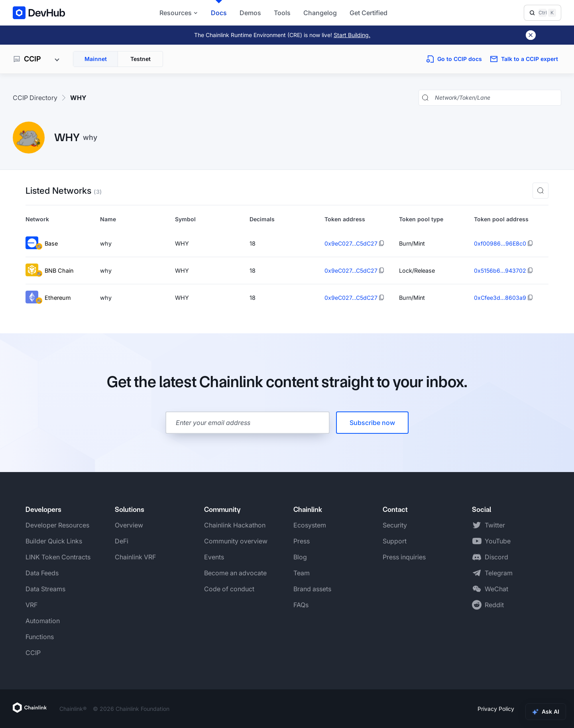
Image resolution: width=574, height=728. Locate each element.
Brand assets (312, 589)
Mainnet (96, 59)
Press (302, 541)
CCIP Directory (35, 98)
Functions (40, 637)
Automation (43, 621)
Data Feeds (42, 573)
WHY (78, 98)
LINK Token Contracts (58, 557)
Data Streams (45, 589)
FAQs (301, 605)
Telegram (499, 573)
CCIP (33, 653)
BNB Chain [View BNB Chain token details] (49, 271)
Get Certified (369, 13)
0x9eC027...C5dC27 (351, 243)
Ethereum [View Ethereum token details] (48, 298)
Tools (282, 13)
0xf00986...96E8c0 (500, 243)
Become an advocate (235, 573)
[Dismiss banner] (531, 35)
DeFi (122, 541)
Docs (219, 13)
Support (395, 541)
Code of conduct (229, 589)
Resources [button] (179, 13)
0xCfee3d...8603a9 (500, 298)
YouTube (498, 541)
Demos (250, 13)
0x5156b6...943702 (500, 271)
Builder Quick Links (54, 541)
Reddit (494, 605)
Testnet (141, 59)
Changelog (320, 13)
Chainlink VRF (135, 557)
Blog (300, 557)
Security (395, 525)
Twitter (495, 525)
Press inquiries (404, 557)
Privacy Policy (496, 709)
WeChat (496, 589)
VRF (31, 605)
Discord (496, 557)
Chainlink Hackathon (235, 525)
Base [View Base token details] (42, 243)
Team (302, 573)
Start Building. (352, 35)
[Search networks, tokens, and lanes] (496, 98)
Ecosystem (310, 525)
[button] (541, 191)
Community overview (236, 541)
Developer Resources (57, 525)
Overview (129, 525)
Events (214, 557)
